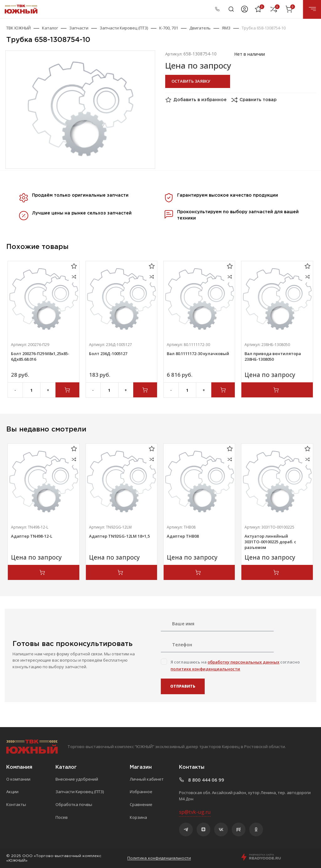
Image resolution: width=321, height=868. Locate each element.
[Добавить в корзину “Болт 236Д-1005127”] (145, 390)
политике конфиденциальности (205, 669)
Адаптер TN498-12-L (32, 536)
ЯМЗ (226, 28)
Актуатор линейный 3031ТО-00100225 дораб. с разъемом (270, 542)
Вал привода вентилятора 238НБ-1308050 (273, 356)
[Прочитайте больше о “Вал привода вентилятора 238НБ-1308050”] (277, 390)
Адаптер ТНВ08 (183, 536)
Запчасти (79, 28)
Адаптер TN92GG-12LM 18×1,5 (119, 536)
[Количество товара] (32, 390)
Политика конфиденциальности (159, 858)
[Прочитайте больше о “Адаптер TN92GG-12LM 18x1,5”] (121, 572)
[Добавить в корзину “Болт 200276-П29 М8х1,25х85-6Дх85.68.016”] (67, 390)
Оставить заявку (191, 81)
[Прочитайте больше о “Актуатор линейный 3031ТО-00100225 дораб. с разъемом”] (277, 572)
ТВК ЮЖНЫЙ (18, 28)
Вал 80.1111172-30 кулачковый (198, 354)
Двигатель (200, 28)
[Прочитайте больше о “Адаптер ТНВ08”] (199, 572)
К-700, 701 (169, 28)
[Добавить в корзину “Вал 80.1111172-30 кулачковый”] (223, 390)
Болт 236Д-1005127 (108, 354)
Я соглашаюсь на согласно (235, 665)
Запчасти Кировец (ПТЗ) (124, 28)
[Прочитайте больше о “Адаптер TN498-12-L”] (43, 572)
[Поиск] (231, 9)
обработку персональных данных (243, 662)
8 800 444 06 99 (202, 9)
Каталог (50, 28)
